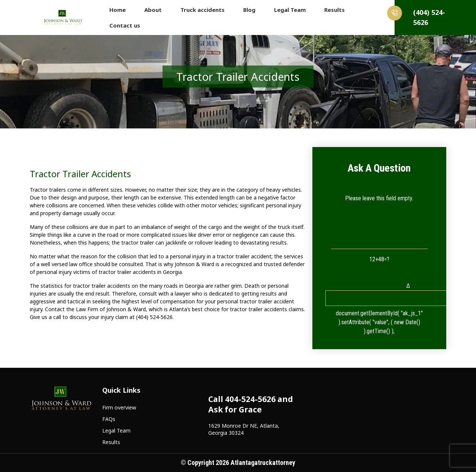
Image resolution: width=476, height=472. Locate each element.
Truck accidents (202, 10)
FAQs (109, 419)
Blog (249, 10)
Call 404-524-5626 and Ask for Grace (251, 404)
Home (118, 10)
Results (335, 10)
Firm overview (119, 407)
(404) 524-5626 (420, 16)
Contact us (125, 25)
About (153, 10)
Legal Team (290, 10)
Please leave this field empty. (379, 198)
